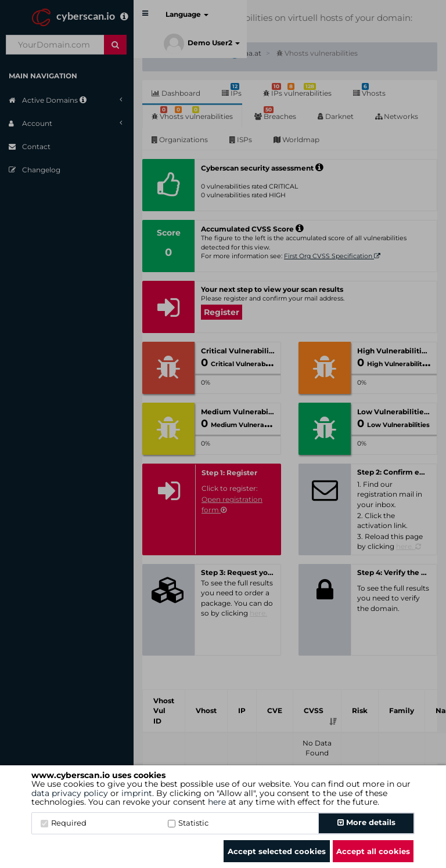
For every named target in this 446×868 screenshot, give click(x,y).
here (217, 802)
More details (366, 822)
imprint (137, 793)
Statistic (188, 823)
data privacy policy (70, 793)
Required (64, 823)
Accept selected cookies (277, 851)
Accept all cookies (373, 851)
